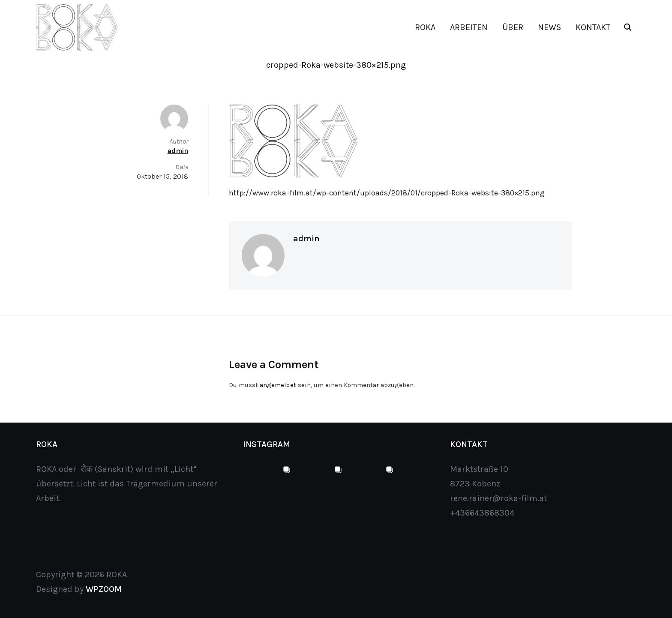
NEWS (549, 27)
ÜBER (513, 27)
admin (306, 238)
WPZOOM (104, 589)
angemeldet (278, 385)
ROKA (425, 27)
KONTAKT (593, 27)
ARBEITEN (469, 27)
